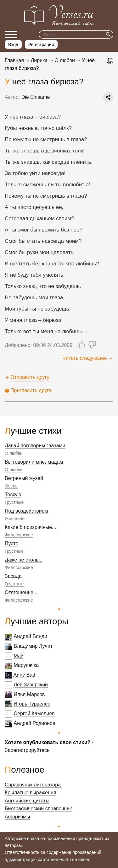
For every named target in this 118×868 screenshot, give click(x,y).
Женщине (15, 519)
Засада (13, 576)
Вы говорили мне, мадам (34, 462)
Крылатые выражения (31, 793)
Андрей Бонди (30, 636)
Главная (14, 60)
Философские (19, 535)
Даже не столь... (24, 560)
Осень (11, 486)
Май (18, 656)
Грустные (14, 502)
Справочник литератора (33, 785)
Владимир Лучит (33, 646)
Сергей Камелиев (34, 714)
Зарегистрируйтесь (27, 750)
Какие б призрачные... (30, 527)
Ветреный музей (24, 478)
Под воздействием (26, 511)
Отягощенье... (21, 592)
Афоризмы (17, 817)
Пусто (11, 543)
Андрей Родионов (34, 723)
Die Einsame (36, 97)
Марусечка (26, 665)
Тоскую (13, 495)
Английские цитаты (27, 801)
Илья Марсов (29, 694)
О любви (14, 453)
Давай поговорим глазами (35, 446)
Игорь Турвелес (32, 704)
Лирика (39, 60)
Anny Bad (24, 675)
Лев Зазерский (31, 685)
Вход (13, 45)
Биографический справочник (38, 809)
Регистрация (41, 45)
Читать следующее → (88, 358)
